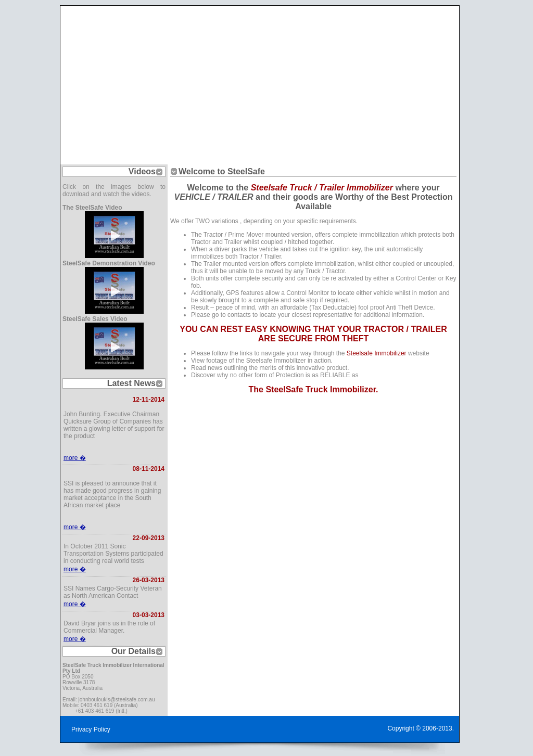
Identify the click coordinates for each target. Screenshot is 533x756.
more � (75, 458)
